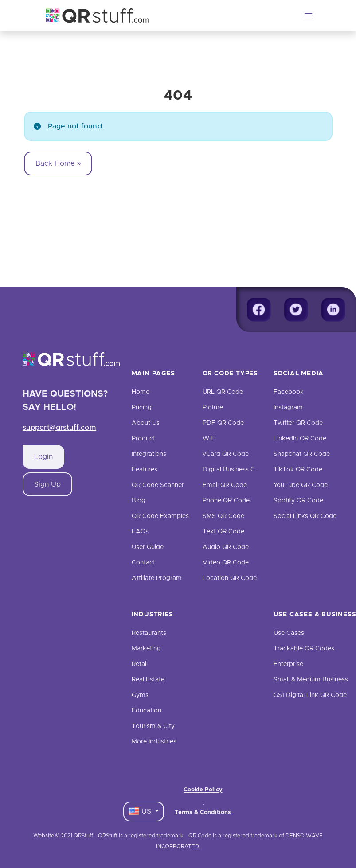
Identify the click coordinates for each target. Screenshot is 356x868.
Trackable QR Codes (304, 649)
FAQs (140, 532)
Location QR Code (230, 578)
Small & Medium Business (311, 680)
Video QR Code (226, 563)
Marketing (146, 649)
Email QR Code (225, 485)
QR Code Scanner (158, 485)
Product (143, 439)
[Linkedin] (333, 310)
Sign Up (47, 484)
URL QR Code (223, 392)
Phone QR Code (226, 501)
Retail (140, 664)
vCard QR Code (226, 454)
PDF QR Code (223, 423)
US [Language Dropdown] (141, 811)
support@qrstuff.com (59, 428)
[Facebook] (259, 310)
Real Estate (148, 680)
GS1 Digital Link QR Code (310, 695)
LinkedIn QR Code (300, 439)
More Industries (154, 742)
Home (141, 392)
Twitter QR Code (298, 423)
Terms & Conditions (203, 812)
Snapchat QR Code (302, 454)
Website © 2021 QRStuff (63, 836)
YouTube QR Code (301, 485)
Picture (213, 408)
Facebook (289, 392)
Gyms (140, 695)
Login (43, 457)
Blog (139, 501)
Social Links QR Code (305, 516)
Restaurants (149, 633)
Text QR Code (223, 532)
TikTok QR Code (298, 470)
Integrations (149, 454)
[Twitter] (296, 310)
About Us (146, 423)
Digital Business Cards (235, 470)
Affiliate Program (157, 578)
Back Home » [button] (58, 163)
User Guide (148, 547)
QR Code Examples (160, 516)
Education (147, 711)
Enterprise (288, 664)
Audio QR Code (226, 547)
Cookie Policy (203, 790)
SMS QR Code (223, 516)
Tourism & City (153, 726)
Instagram (288, 408)
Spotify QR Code (298, 501)
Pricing (142, 408)
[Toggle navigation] (309, 16)
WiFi (209, 439)
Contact (143, 563)
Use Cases (289, 633)
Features (145, 470)
